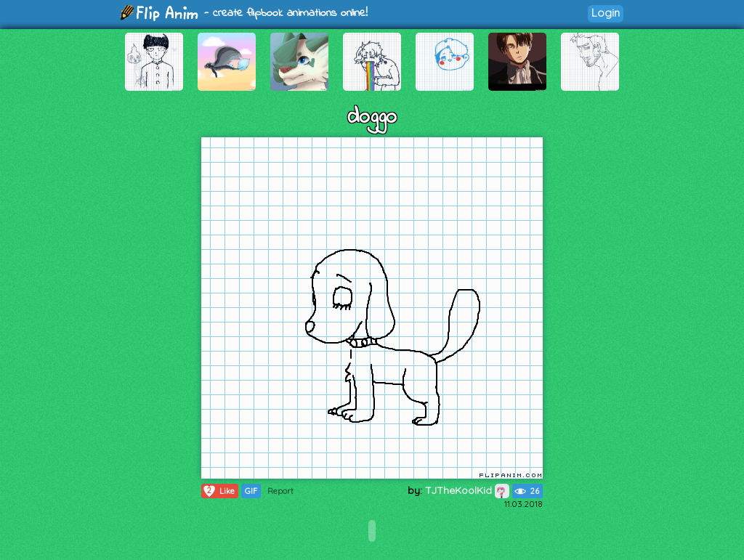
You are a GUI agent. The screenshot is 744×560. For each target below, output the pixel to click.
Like (218, 491)
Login (606, 13)
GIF (251, 491)
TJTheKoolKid (467, 490)
